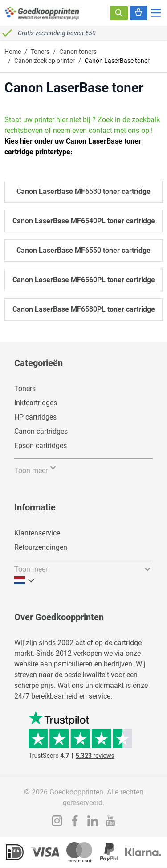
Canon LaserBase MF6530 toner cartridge (83, 191)
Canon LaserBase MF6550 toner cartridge (83, 250)
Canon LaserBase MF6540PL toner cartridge (84, 221)
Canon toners (78, 52)
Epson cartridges (41, 446)
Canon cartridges (41, 431)
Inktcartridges (36, 403)
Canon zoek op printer (45, 61)
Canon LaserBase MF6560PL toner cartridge (84, 280)
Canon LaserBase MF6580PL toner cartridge (84, 309)
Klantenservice (37, 533)
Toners (40, 52)
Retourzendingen (41, 547)
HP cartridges (35, 417)
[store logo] (42, 13)
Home (13, 52)
